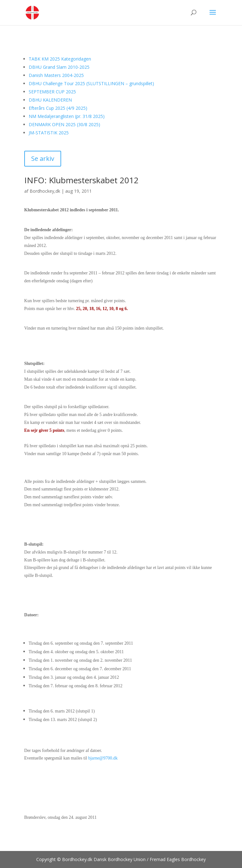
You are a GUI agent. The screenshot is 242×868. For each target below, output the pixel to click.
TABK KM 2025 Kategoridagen (60, 59)
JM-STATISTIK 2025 (49, 133)
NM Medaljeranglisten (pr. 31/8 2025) (67, 116)
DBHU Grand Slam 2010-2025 (59, 67)
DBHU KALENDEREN (50, 100)
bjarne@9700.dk (103, 758)
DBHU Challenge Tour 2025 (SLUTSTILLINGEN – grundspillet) (91, 83)
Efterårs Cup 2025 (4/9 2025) (58, 108)
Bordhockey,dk (45, 191)
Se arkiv (43, 158)
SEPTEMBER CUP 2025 (52, 92)
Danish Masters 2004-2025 (56, 75)
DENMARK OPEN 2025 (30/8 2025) (64, 124)
